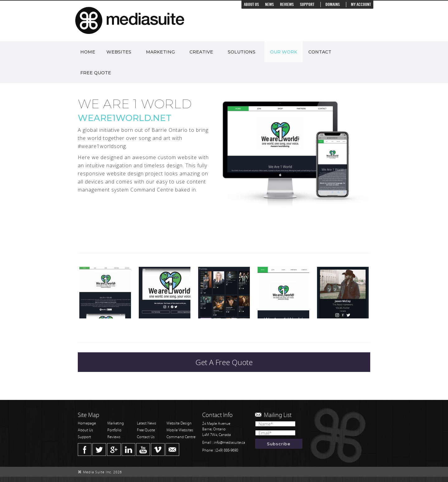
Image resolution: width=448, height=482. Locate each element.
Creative (201, 52)
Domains (333, 5)
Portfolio (114, 430)
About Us (251, 5)
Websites (119, 52)
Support (307, 5)
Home (88, 52)
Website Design (179, 423)
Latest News (147, 423)
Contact (320, 52)
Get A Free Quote (224, 362)
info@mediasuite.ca (229, 443)
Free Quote (96, 73)
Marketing (160, 52)
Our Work (284, 52)
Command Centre (181, 437)
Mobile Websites (180, 430)
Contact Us (146, 437)
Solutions (242, 52)
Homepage (87, 423)
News (269, 5)
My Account (361, 5)
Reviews (287, 5)
